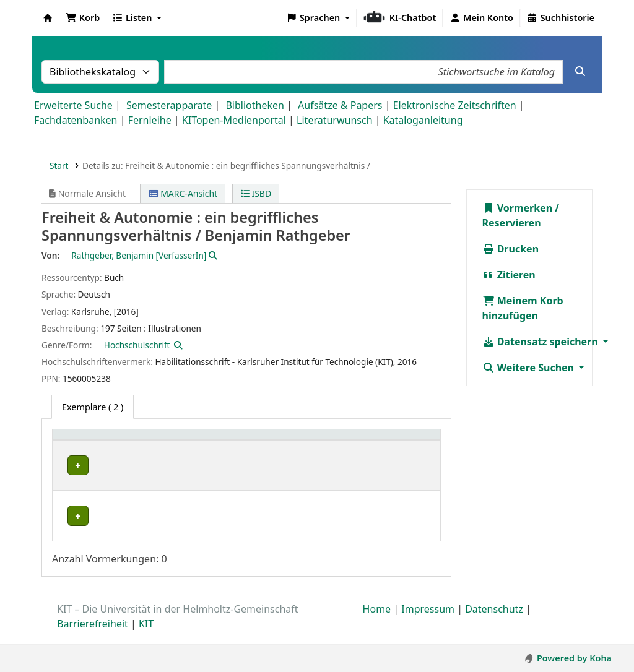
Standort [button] (180, 441)
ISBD (256, 193)
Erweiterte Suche (73, 105)
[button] (83, 18)
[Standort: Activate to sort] (189, 442)
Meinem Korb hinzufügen (523, 308)
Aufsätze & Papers (340, 105)
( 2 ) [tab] (93, 407)
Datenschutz (494, 622)
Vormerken (518, 208)
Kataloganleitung (423, 120)
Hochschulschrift (137, 345)
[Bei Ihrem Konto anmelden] (481, 18)
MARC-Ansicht (183, 193)
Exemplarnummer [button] (330, 441)
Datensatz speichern (541, 342)
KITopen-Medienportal (234, 120)
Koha (48, 18)
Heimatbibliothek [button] (97, 441)
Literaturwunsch (334, 120)
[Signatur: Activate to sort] (254, 442)
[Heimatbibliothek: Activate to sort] (104, 442)
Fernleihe (150, 120)
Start (59, 166)
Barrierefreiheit (93, 637)
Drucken (511, 249)
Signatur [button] (247, 441)
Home (377, 622)
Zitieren (509, 275)
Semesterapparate (169, 105)
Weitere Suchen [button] (530, 368)
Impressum (428, 622)
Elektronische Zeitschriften (455, 105)
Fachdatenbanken (76, 120)
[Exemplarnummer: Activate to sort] (337, 442)
